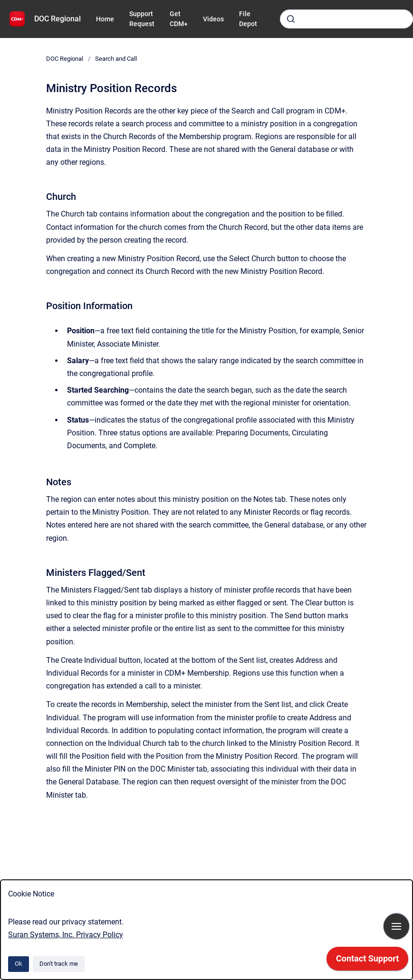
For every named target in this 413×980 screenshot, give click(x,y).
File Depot (248, 19)
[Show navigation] (396, 926)
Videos (213, 19)
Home (105, 19)
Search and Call (116, 59)
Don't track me (59, 964)
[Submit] (291, 19)
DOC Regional (58, 19)
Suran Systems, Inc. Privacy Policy (66, 935)
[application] (367, 961)
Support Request (142, 19)
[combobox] (346, 19)
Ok (19, 964)
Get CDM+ (179, 19)
